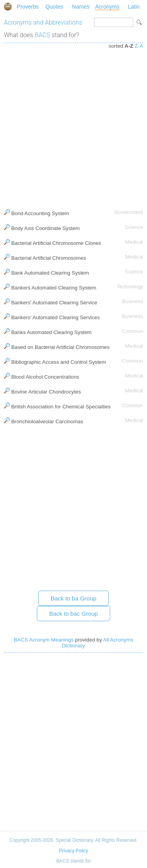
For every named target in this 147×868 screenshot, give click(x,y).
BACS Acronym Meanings (44, 640)
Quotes (54, 7)
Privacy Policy (73, 851)
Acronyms (107, 7)
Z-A (139, 46)
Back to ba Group (73, 598)
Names (81, 7)
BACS (43, 35)
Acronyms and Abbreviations (43, 22)
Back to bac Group (73, 614)
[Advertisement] (73, 124)
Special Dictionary (8, 7)
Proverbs (28, 7)
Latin (134, 7)
